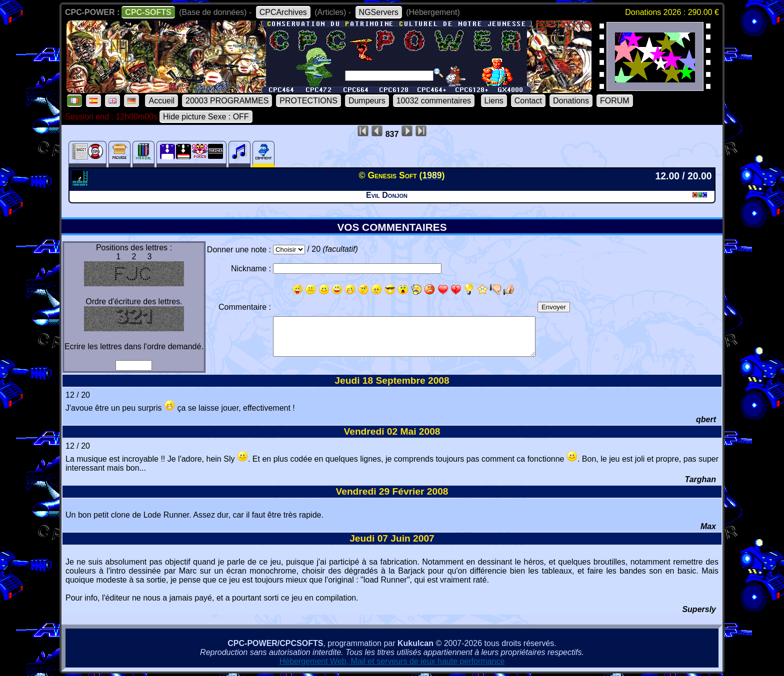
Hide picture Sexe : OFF (206, 117)
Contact (528, 101)
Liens (494, 101)
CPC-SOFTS (148, 12)
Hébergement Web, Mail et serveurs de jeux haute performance (392, 661)
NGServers (379, 12)
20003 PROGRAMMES (227, 101)
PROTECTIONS (308, 101)
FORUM (615, 101)
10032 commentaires (434, 101)
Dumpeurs (367, 101)
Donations (571, 101)
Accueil (161, 101)
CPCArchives (283, 12)
